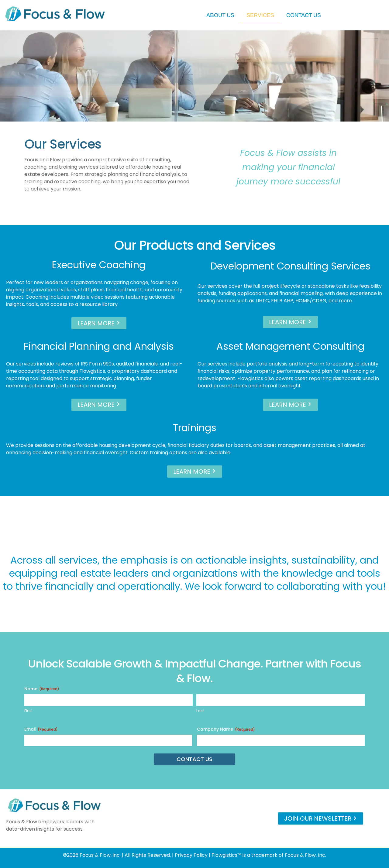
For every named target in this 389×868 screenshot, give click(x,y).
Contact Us (304, 15)
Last (200, 711)
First (28, 711)
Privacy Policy (191, 855)
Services (260, 15)
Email (41, 729)
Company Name (226, 729)
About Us (220, 15)
